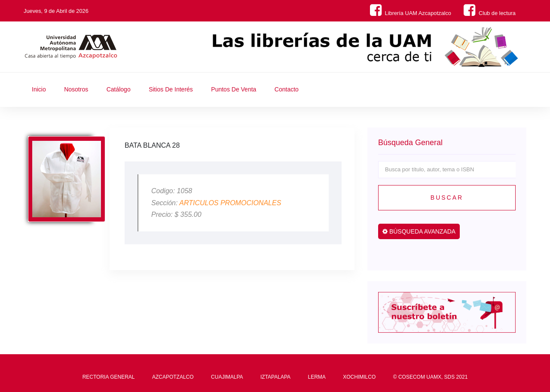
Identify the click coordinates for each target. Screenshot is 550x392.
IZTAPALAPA (275, 377)
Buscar (447, 198)
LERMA (316, 377)
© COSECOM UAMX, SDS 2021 (431, 377)
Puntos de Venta (234, 89)
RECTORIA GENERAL (109, 377)
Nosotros (76, 89)
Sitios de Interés (171, 89)
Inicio (39, 89)
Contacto (287, 89)
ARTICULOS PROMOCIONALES (230, 203)
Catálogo (119, 89)
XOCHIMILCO (359, 377)
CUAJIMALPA (227, 377)
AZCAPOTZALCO (173, 377)
